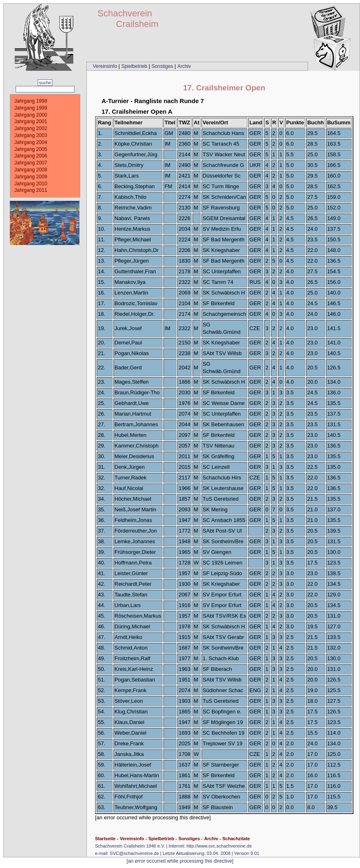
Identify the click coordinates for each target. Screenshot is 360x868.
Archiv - (212, 839)
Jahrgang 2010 (31, 184)
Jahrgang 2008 (31, 170)
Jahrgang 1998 (31, 101)
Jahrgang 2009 (31, 177)
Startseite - (107, 839)
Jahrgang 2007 (31, 163)
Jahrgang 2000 (31, 115)
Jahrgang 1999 (31, 108)
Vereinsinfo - (133, 839)
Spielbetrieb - (163, 839)
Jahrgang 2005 (31, 149)
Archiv (184, 66)
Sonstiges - (190, 839)
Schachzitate (236, 839)
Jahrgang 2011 (31, 190)
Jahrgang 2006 (31, 156)
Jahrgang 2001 (31, 121)
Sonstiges (163, 66)
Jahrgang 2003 (31, 135)
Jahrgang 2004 (31, 142)
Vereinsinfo (105, 66)
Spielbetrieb (135, 66)
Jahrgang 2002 (31, 128)
